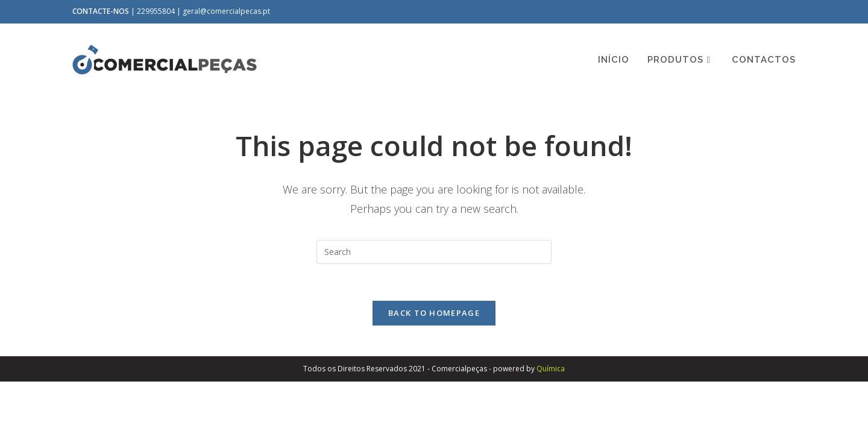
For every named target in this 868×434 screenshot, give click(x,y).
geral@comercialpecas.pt (226, 11)
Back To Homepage (434, 313)
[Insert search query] (434, 252)
